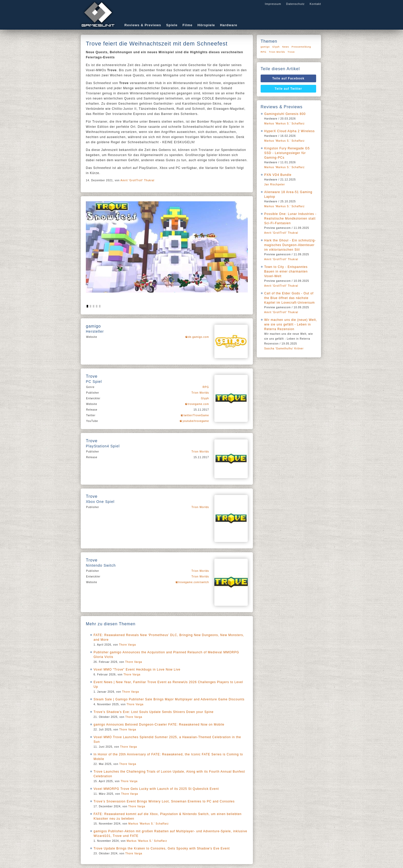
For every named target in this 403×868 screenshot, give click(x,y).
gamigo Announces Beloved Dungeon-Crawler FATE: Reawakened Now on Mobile (159, 725)
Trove (291, 52)
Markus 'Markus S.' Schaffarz (148, 824)
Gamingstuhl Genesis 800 (285, 114)
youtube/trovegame (196, 421)
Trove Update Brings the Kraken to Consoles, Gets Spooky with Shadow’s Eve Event (162, 848)
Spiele (172, 25)
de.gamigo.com (199, 337)
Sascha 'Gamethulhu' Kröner (284, 349)
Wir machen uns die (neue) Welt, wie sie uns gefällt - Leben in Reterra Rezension (291, 324)
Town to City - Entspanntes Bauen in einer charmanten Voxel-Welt (286, 272)
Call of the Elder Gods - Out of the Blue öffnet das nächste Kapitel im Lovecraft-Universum (290, 298)
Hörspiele (206, 25)
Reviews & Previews (143, 25)
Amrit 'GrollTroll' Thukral (138, 180)
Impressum (273, 4)
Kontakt (315, 4)
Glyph (205, 398)
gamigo (265, 47)
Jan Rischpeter (275, 184)
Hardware (229, 25)
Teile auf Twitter (288, 89)
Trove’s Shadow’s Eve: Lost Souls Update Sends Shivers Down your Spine (154, 712)
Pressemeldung (301, 47)
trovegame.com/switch (194, 582)
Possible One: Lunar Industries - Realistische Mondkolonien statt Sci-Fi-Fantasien (290, 219)
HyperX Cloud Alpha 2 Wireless (289, 131)
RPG (206, 387)
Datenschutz (295, 4)
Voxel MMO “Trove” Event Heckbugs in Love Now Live (137, 670)
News (286, 47)
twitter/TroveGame (196, 415)
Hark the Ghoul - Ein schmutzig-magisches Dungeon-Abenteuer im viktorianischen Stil (290, 245)
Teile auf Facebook (288, 78)
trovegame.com (198, 404)
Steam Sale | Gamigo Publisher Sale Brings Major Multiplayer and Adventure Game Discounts (169, 699)
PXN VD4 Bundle (278, 175)
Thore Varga (127, 645)
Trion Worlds (200, 393)
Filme (187, 25)
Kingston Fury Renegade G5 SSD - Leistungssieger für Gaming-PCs (287, 153)
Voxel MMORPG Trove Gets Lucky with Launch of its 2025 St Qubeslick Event (156, 789)
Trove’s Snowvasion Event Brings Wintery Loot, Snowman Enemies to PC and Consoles (164, 801)
